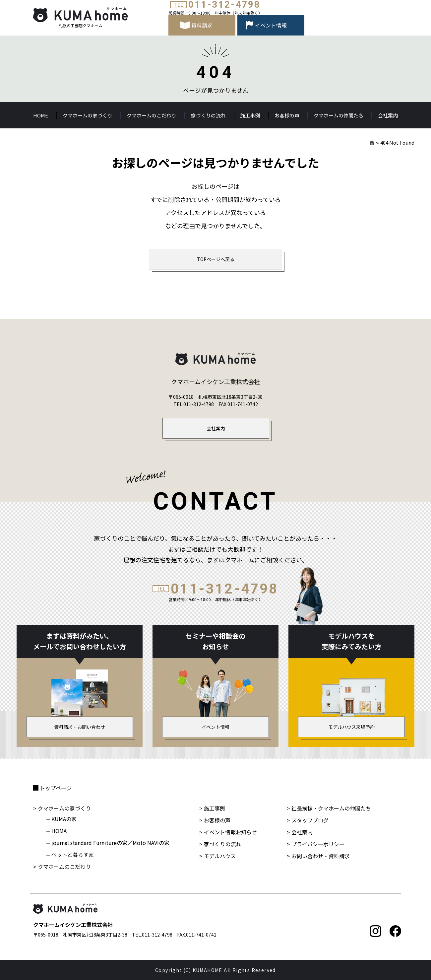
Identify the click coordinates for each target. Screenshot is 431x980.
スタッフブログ (310, 820)
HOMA (59, 831)
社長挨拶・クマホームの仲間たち (331, 808)
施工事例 (250, 115)
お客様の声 (287, 115)
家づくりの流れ (208, 115)
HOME (41, 115)
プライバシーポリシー (318, 844)
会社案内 (388, 115)
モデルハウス (220, 856)
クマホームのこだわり (152, 115)
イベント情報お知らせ (230, 832)
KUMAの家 (64, 819)
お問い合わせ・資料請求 (321, 856)
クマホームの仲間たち (339, 115)
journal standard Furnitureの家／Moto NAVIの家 (110, 843)
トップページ (56, 788)
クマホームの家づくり (88, 115)
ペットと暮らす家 (73, 855)
